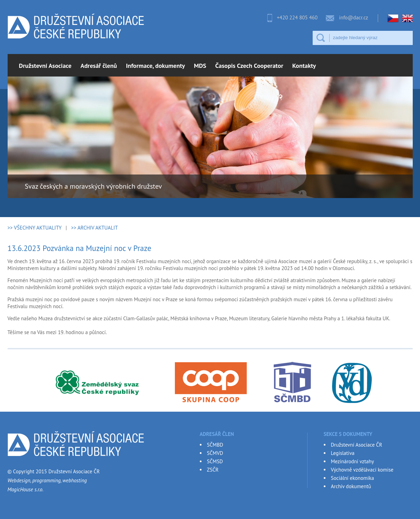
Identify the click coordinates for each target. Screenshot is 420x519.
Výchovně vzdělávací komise (362, 470)
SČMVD (215, 453)
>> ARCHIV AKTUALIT (94, 228)
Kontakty (304, 66)
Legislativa (343, 453)
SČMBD (215, 445)
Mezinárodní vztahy (352, 461)
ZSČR (213, 470)
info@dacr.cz (354, 17)
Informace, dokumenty (155, 66)
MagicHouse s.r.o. (26, 489)
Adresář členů (99, 66)
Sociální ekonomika (353, 478)
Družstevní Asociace (45, 66)
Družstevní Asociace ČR (357, 445)
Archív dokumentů (351, 486)
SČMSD (215, 461)
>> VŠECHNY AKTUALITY (35, 228)
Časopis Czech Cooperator (249, 66)
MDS (200, 66)
